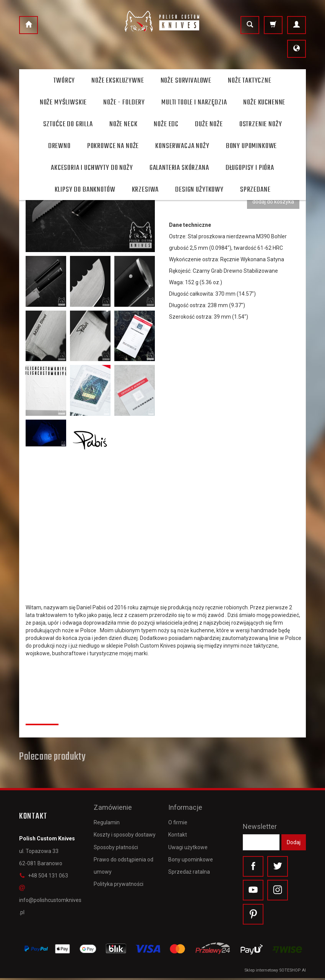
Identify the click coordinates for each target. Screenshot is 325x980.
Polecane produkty (52, 757)
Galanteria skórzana (179, 168)
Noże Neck (123, 124)
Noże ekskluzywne (118, 81)
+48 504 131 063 (44, 876)
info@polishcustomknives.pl (50, 900)
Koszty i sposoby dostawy (125, 832)
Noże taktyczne (250, 81)
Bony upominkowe (191, 856)
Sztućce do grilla (68, 124)
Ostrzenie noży (261, 124)
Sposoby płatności (116, 844)
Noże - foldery (124, 103)
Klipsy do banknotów (85, 190)
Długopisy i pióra (250, 168)
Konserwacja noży (182, 146)
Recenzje (42, 715)
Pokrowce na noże (113, 146)
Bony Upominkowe (252, 146)
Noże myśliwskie (63, 103)
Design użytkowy (199, 190)
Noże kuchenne (264, 103)
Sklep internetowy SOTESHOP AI (275, 972)
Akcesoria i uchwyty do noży (92, 168)
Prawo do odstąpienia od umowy (123, 862)
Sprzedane (255, 190)
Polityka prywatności (119, 881)
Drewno (59, 146)
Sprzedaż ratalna (189, 869)
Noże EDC (166, 124)
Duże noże (209, 124)
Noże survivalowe (186, 81)
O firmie (178, 819)
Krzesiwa (145, 190)
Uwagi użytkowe (188, 844)
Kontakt (178, 832)
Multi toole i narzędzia (194, 103)
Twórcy (64, 81)
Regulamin (107, 819)
